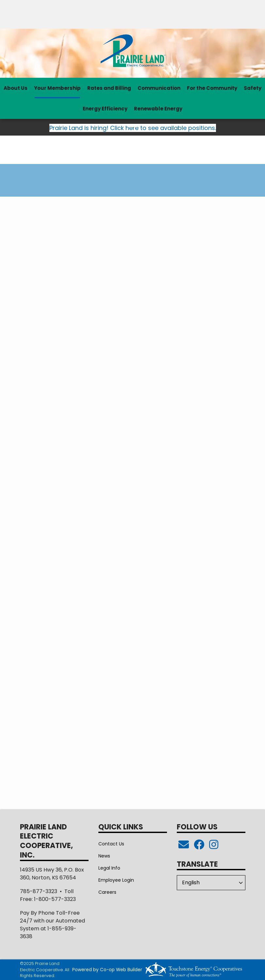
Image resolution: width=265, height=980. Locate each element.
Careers (107, 892)
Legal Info (109, 868)
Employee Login (116, 880)
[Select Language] (211, 883)
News (104, 856)
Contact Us (111, 844)
